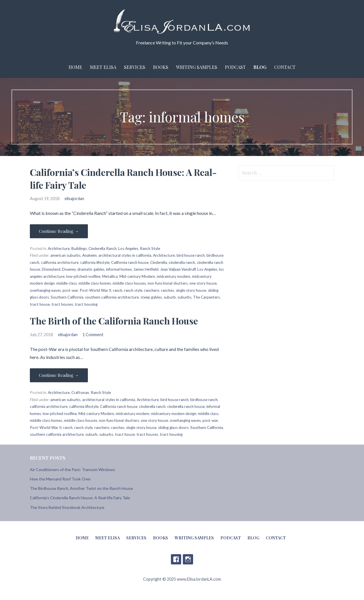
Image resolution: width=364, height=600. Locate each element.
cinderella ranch (182, 262)
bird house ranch (191, 255)
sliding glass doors (173, 428)
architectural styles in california (125, 255)
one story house (203, 283)
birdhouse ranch (204, 400)
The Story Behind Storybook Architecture (67, 507)
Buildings (79, 248)
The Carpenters (206, 297)
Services (135, 67)
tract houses (62, 304)
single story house (191, 290)
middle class (67, 283)
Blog (260, 67)
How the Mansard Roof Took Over (60, 479)
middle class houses (129, 283)
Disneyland (51, 269)
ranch (118, 290)
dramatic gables (91, 269)
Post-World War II (95, 290)
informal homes (119, 269)
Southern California (67, 297)
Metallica (110, 276)
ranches (167, 290)
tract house (40, 304)
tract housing (86, 304)
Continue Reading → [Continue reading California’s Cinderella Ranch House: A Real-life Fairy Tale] (59, 231)
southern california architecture (112, 297)
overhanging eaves (45, 290)
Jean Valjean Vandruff (178, 269)
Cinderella (159, 262)
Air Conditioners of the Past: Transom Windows (73, 469)
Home (75, 67)
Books (161, 67)
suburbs (184, 297)
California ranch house (130, 262)
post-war (70, 290)
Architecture (59, 248)
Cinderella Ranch (103, 248)
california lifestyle (95, 262)
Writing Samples (197, 67)
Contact (285, 67)
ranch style (133, 290)
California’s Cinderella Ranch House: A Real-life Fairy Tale (80, 498)
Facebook (176, 559)
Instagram (188, 559)
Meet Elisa (103, 67)
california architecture (60, 262)
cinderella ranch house (186, 406)
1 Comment (93, 335)
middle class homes (95, 283)
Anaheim (89, 255)
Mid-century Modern (137, 276)
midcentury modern (173, 276)
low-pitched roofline (83, 276)
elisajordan (74, 199)
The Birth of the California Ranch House (114, 321)
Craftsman (80, 393)
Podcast (235, 67)
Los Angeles (128, 248)
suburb (170, 297)
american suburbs (65, 255)
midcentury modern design (174, 414)
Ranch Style (150, 248)
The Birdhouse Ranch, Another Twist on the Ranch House (81, 488)
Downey (69, 269)
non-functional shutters (168, 283)
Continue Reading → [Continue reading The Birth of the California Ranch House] (59, 375)
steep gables (151, 297)
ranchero (152, 290)
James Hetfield (146, 269)
